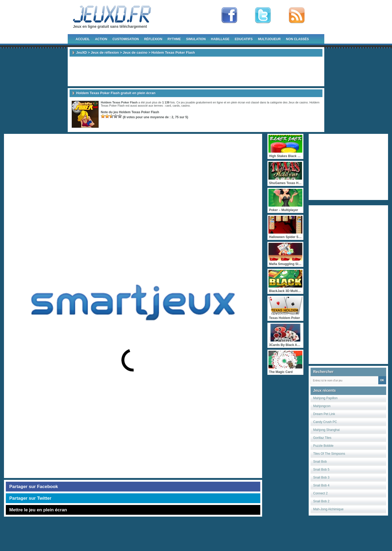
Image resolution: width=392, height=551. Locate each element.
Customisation (126, 39)
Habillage (220, 39)
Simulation (196, 39)
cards (176, 106)
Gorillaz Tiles (322, 438)
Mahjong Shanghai (326, 430)
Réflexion (153, 39)
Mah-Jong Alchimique (328, 509)
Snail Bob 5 (321, 470)
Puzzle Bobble (323, 446)
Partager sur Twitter (30, 498)
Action (101, 39)
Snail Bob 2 (321, 501)
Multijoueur (269, 39)
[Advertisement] (196, 71)
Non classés (297, 39)
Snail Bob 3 (321, 477)
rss (297, 15)
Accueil (83, 39)
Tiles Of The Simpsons (329, 454)
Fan (229, 15)
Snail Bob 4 (321, 485)
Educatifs (244, 39)
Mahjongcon (322, 406)
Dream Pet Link (324, 414)
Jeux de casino (135, 53)
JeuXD (81, 53)
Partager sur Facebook (34, 487)
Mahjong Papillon (325, 398)
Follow (263, 15)
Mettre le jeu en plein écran (38, 510)
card (168, 106)
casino (186, 106)
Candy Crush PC (325, 422)
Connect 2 (320, 493)
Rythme (174, 39)
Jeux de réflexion (105, 53)
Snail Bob (320, 462)
